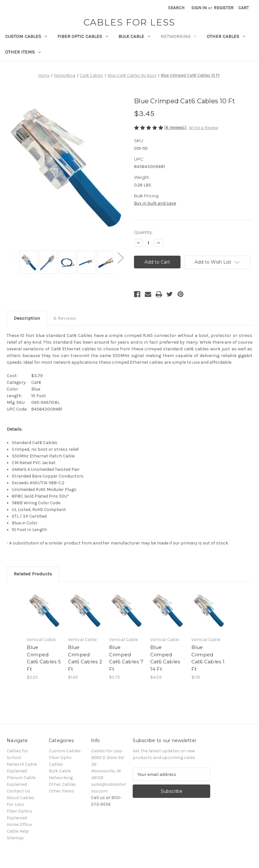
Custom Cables (26, 36)
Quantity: (143, 232)
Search (176, 8)
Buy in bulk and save (155, 203)
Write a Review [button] (204, 128)
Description (27, 318)
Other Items (23, 52)
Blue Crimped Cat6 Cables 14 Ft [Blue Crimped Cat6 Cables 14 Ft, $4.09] (165, 658)
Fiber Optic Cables (83, 36)
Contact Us (18, 791)
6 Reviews (65, 318)
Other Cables (226, 36)
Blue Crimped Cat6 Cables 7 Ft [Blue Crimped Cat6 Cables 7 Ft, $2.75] (126, 658)
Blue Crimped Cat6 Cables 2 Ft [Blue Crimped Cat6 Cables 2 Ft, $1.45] (85, 658)
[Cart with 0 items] (244, 8)
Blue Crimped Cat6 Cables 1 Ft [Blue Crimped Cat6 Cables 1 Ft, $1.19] (208, 658)
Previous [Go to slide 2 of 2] (11, 257)
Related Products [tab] (33, 574)
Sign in (199, 8)
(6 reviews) (176, 127)
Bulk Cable (134, 36)
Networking (178, 36)
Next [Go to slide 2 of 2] (120, 257)
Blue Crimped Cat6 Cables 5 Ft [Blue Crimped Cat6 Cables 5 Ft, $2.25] (44, 658)
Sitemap (15, 838)
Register (224, 8)
